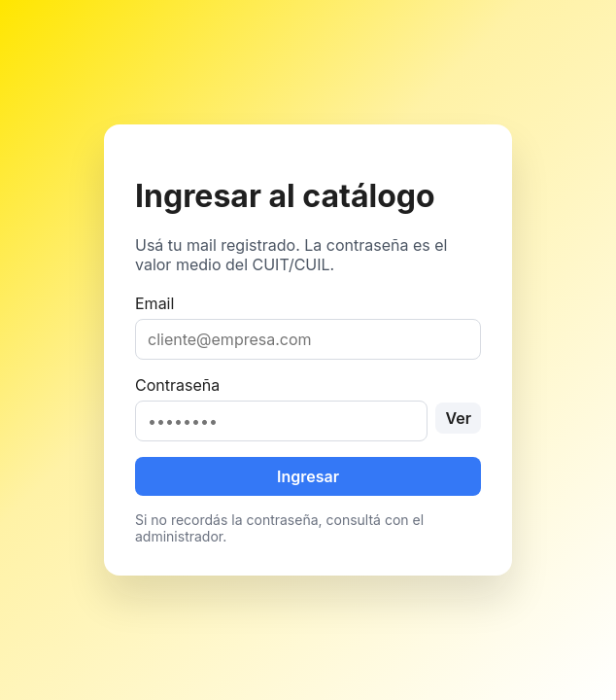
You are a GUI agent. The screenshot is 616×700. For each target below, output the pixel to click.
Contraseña (308, 408)
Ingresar (308, 476)
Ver (458, 418)
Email (308, 327)
